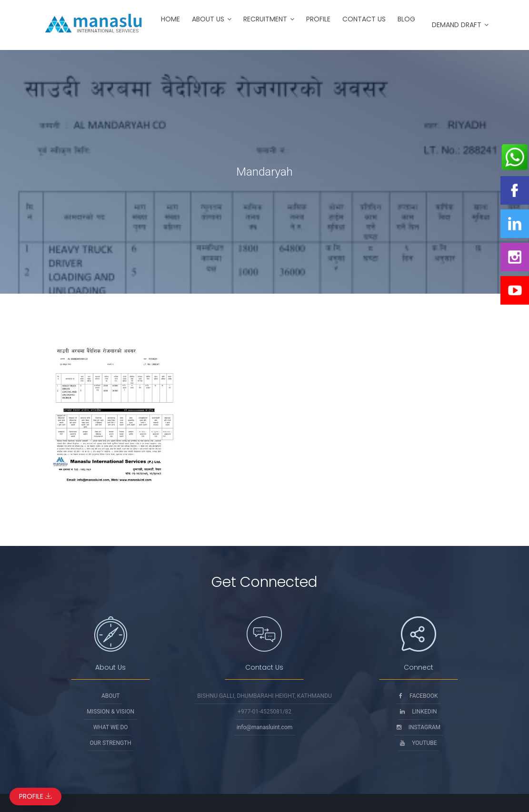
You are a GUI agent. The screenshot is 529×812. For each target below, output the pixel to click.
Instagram (419, 727)
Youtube (418, 743)
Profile (318, 19)
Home (170, 19)
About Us (208, 19)
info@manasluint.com (265, 727)
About (111, 696)
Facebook (419, 696)
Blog (406, 19)
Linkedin (418, 712)
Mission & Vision (110, 712)
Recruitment (265, 19)
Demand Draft (457, 25)
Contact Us (364, 19)
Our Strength (110, 743)
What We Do (111, 727)
